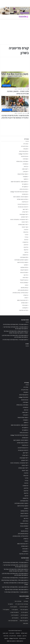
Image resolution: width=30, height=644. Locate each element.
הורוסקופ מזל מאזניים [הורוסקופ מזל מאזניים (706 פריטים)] (15, 612)
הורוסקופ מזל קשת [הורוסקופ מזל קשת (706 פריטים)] (24, 618)
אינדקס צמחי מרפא (24, 151)
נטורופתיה (18, 633)
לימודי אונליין (25, 212)
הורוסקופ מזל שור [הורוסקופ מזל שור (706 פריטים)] (15, 618)
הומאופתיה (25, 177)
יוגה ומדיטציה (25, 202)
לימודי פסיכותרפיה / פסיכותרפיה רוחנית (19, 219)
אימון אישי (26, 149)
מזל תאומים (25, 255)
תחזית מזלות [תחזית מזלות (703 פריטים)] (26, 623)
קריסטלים (26, 295)
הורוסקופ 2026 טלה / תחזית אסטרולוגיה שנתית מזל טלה (15, 324)
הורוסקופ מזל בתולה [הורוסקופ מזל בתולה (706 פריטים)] (24, 610)
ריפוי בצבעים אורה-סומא (22, 300)
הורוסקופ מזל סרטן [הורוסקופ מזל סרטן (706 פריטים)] (24, 615)
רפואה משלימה (24, 303)
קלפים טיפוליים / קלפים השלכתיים (20, 293)
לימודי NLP (25, 209)
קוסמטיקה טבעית (24, 283)
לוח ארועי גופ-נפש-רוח (23, 207)
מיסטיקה (26, 265)
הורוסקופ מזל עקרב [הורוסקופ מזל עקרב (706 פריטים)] (15, 615)
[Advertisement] (15, 363)
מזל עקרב (26, 247)
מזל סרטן (26, 245)
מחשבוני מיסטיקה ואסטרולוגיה (21, 260)
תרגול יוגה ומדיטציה (23, 310)
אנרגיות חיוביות (24, 156)
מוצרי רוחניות (25, 227)
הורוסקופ (26, 179)
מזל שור (26, 252)
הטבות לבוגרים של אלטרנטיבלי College (19, 192)
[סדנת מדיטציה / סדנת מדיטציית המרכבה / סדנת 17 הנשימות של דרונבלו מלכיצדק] (15, 104)
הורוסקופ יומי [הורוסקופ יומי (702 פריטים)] (10, 604)
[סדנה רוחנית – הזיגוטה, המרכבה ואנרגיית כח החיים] (15, 80)
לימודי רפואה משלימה (23, 225)
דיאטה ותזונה (25, 169)
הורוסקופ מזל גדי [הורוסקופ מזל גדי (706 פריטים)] (15, 610)
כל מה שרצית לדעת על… (22, 204)
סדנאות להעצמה (24, 270)
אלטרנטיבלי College (23, 154)
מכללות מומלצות (24, 267)
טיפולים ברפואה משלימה (22, 199)
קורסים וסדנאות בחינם (23, 290)
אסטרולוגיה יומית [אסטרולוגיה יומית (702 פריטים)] (18, 601)
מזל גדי (26, 235)
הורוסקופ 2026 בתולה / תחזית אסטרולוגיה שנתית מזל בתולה (15, 580)
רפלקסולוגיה (25, 308)
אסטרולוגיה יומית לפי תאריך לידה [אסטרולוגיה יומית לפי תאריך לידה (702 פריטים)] (22, 604)
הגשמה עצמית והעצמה (23, 174)
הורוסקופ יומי (25, 184)
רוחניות (26, 298)
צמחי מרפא (25, 278)
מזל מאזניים (25, 242)
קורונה (26, 285)
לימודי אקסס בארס (24, 214)
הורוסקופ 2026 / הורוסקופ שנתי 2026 (19, 182)
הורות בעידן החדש (24, 189)
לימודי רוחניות (25, 222)
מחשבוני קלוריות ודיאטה (22, 262)
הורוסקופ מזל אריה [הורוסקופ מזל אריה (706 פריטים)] (14, 607)
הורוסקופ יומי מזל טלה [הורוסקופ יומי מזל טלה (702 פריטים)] (24, 607)
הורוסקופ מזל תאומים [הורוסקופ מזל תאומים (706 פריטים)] (24, 621)
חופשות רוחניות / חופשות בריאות (21, 197)
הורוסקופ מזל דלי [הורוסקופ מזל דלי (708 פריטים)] (6, 610)
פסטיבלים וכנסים (24, 272)
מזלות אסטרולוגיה (24, 257)
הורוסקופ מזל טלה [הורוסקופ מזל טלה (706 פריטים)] (24, 612)
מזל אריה (26, 230)
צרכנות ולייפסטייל (24, 280)
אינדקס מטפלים (22, 638)
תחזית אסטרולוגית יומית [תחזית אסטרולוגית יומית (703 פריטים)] (13, 621)
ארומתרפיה (25, 164)
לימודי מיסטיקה (24, 217)
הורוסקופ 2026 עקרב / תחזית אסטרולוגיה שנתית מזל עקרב (15, 587)
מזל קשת (26, 250)
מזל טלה (26, 240)
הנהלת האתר (25, 89)
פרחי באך (26, 275)
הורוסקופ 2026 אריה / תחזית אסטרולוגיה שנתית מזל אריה (15, 340)
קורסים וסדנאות (24, 288)
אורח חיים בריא (24, 146)
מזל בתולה (25, 232)
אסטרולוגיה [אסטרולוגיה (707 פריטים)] (26, 601)
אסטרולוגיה (25, 159)
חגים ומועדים (25, 194)
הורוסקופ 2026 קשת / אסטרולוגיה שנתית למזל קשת (16, 590)
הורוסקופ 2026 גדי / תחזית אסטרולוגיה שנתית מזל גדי (16, 592)
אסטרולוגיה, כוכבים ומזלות (22, 161)
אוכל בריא (26, 144)
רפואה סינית (25, 305)
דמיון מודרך (25, 172)
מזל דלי (26, 237)
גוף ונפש (26, 166)
